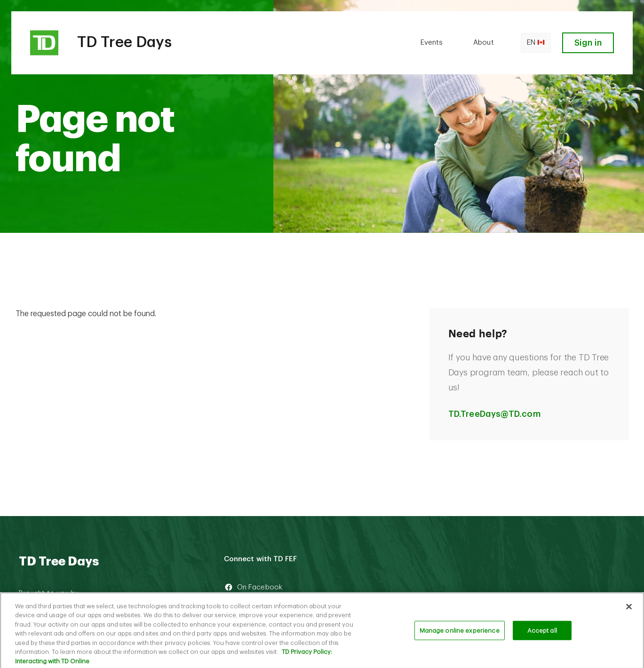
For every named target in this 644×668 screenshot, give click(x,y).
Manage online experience (460, 633)
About (483, 43)
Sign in (588, 43)
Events (432, 43)
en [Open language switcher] (536, 43)
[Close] (629, 609)
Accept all (542, 633)
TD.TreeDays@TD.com (494, 414)
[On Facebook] (297, 588)
